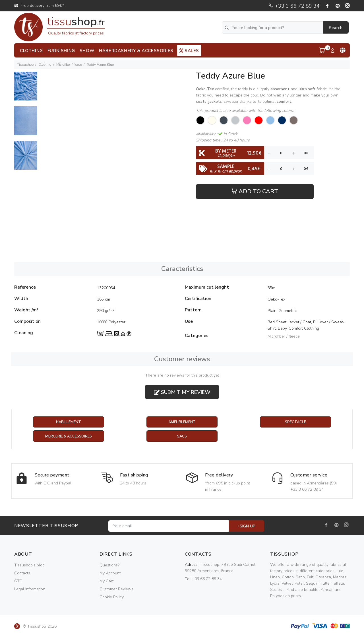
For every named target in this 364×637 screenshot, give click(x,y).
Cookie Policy (112, 597)
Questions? (109, 565)
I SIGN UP (247, 526)
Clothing (45, 65)
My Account (110, 573)
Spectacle (295, 422)
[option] (26, 89)
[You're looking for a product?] (273, 27)
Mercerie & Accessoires (68, 436)
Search (336, 28)
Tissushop (25, 65)
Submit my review (182, 392)
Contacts (22, 573)
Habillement (68, 422)
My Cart (106, 581)
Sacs (182, 436)
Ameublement (182, 422)
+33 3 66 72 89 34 (294, 6)
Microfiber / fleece (69, 65)
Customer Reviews (116, 589)
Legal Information (30, 589)
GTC (18, 581)
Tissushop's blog (29, 565)
